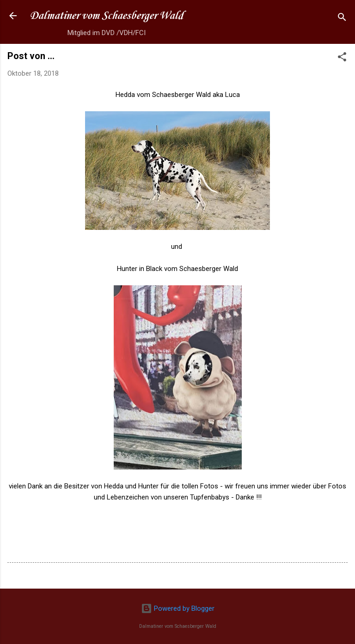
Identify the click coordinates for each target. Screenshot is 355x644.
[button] (342, 58)
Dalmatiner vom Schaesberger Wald (106, 16)
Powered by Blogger (178, 608)
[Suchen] (342, 19)
